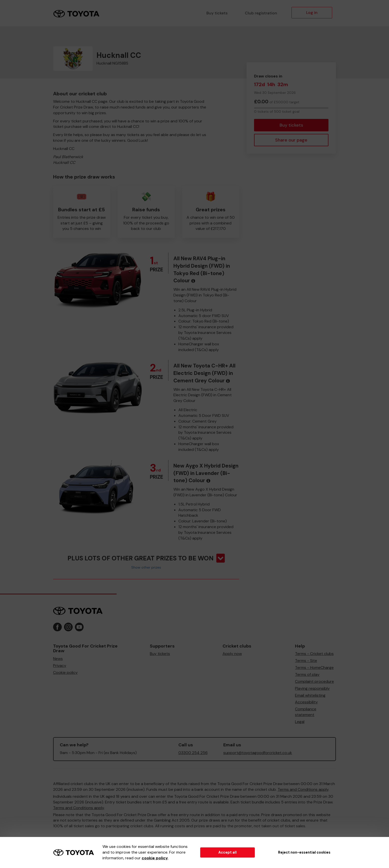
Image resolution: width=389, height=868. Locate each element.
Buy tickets (217, 13)
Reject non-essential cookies (304, 852)
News (58, 659)
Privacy (60, 666)
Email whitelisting (310, 695)
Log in (312, 13)
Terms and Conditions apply (303, 789)
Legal (300, 722)
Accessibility (306, 702)
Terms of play (307, 674)
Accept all (227, 852)
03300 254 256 (193, 753)
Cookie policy (65, 672)
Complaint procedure (314, 681)
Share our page (291, 140)
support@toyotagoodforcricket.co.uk (258, 753)
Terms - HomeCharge (314, 668)
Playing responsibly (312, 688)
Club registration (261, 13)
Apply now (232, 654)
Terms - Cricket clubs (314, 654)
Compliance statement (306, 712)
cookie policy (155, 858)
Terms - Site (306, 661)
